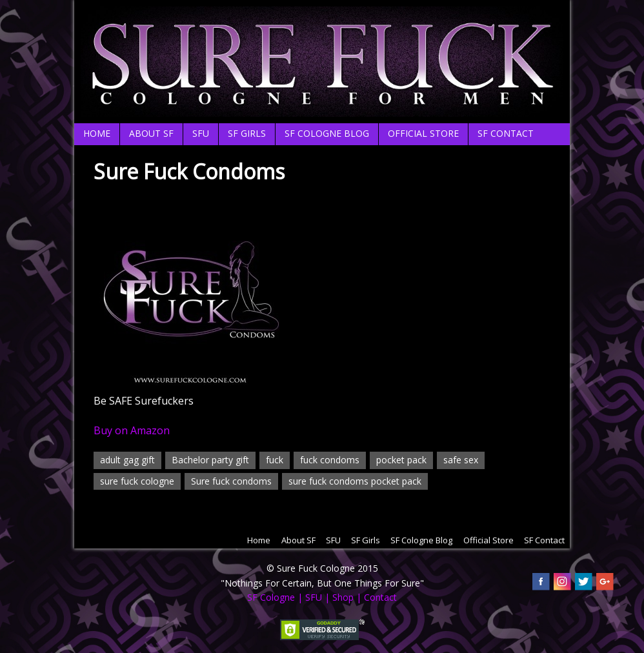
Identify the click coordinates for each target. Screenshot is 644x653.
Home (97, 133)
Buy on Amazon (132, 430)
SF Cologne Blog (327, 133)
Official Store (423, 133)
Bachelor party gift (210, 460)
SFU (201, 133)
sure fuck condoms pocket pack (355, 481)
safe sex (461, 460)
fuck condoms (330, 460)
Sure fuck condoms (231, 481)
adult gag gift (127, 460)
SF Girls (247, 133)
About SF (151, 133)
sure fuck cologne (137, 481)
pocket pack (401, 460)
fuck (275, 460)
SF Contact (506, 133)
